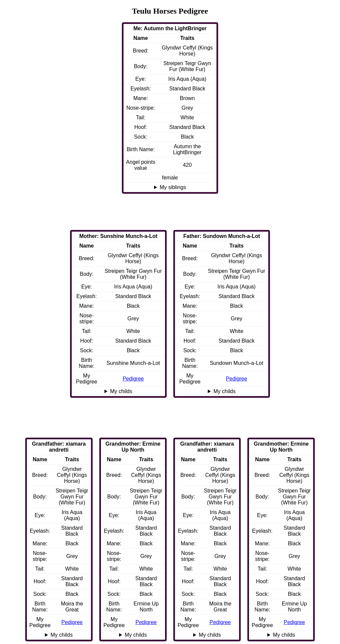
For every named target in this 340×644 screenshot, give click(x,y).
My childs (225, 391)
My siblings (173, 187)
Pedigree (236, 379)
